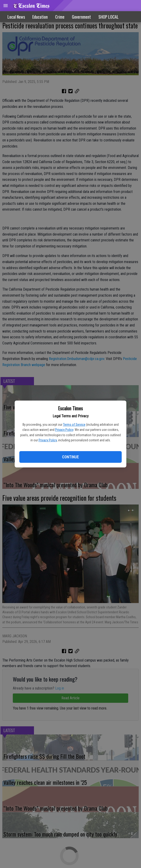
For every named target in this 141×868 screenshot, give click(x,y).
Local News (16, 17)
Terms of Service (74, 425)
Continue (70, 457)
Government (81, 17)
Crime (60, 17)
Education (40, 17)
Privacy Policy (64, 430)
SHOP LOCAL (109, 17)
